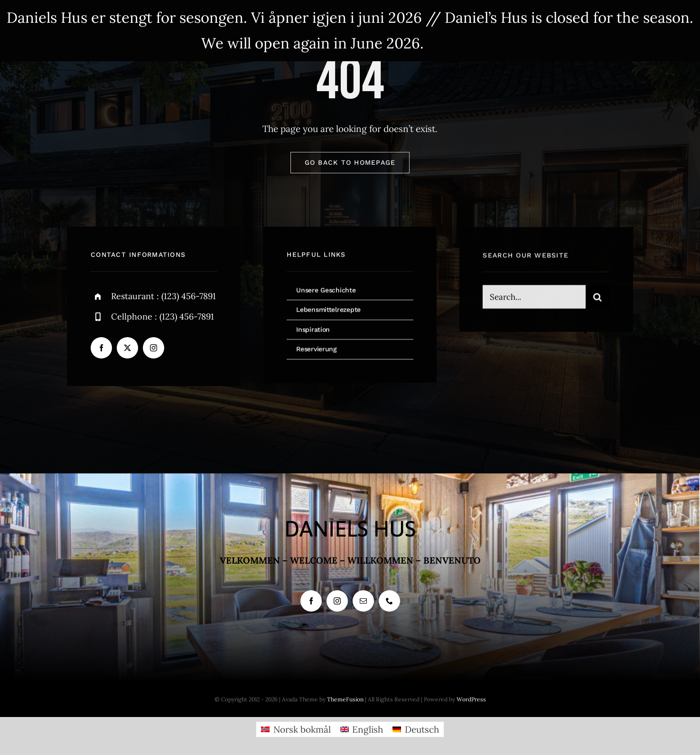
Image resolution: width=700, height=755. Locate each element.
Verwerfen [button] (463, 43)
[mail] (363, 601)
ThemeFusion (345, 699)
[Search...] (534, 298)
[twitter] (127, 348)
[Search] (597, 298)
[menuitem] (296, 729)
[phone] (389, 601)
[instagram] (154, 348)
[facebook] (101, 348)
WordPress (471, 699)
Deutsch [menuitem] (422, 729)
